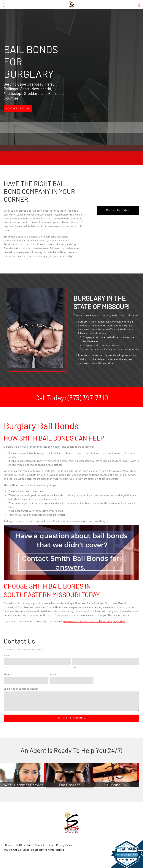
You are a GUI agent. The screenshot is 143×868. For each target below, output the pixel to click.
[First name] (37, 662)
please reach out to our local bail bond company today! (94, 621)
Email (53, 674)
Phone (8, 674)
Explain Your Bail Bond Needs (21, 689)
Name (8, 655)
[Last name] (106, 662)
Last (75, 667)
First (6, 667)
